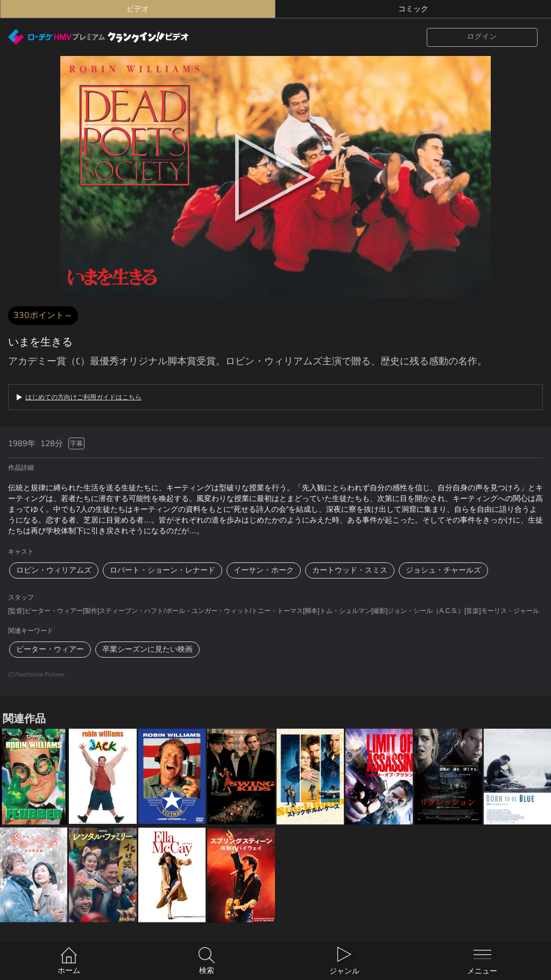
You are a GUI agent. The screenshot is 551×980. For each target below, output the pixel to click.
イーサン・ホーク (264, 570)
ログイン (482, 37)
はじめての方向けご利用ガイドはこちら (83, 397)
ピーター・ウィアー (50, 649)
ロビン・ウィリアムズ (54, 570)
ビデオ (138, 9)
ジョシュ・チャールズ (443, 570)
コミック (413, 9)
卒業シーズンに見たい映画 (147, 649)
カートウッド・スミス (350, 570)
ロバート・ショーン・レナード (163, 570)
